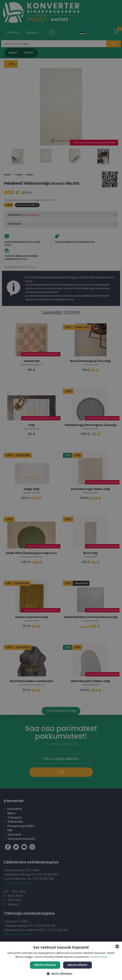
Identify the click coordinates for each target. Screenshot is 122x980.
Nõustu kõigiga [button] (45, 965)
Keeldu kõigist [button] (78, 965)
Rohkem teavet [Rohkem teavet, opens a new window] (99, 957)
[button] (61, 974)
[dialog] (61, 490)
